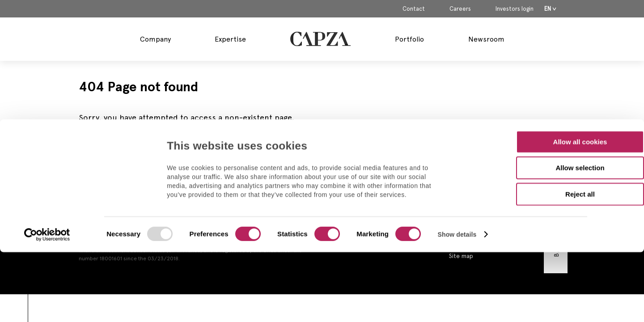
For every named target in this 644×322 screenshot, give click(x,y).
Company (155, 39)
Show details (457, 171)
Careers (460, 9)
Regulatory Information (482, 216)
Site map (461, 256)
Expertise (230, 39)
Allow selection (580, 105)
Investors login (515, 9)
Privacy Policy (468, 229)
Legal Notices (469, 202)
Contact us (465, 189)
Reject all (580, 131)
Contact (414, 9)
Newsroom (486, 39)
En (548, 9)
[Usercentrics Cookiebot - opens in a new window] (47, 172)
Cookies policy (470, 242)
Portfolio (409, 39)
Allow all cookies (580, 78)
